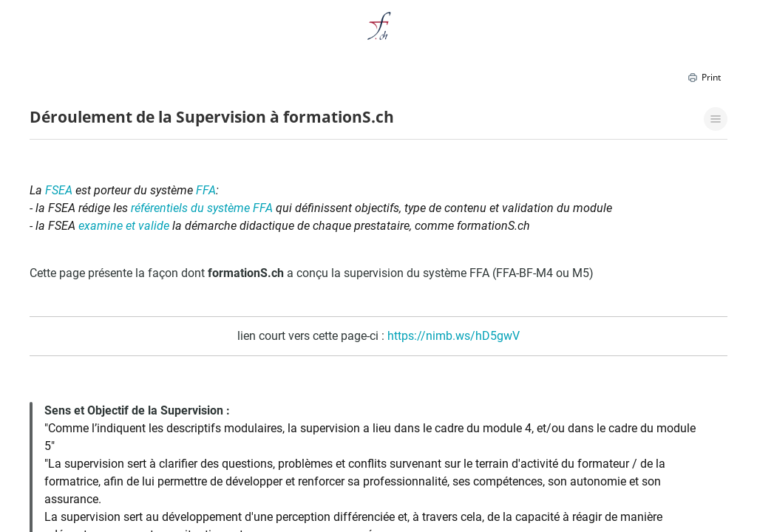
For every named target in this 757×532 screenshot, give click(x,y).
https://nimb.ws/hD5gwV (454, 336)
